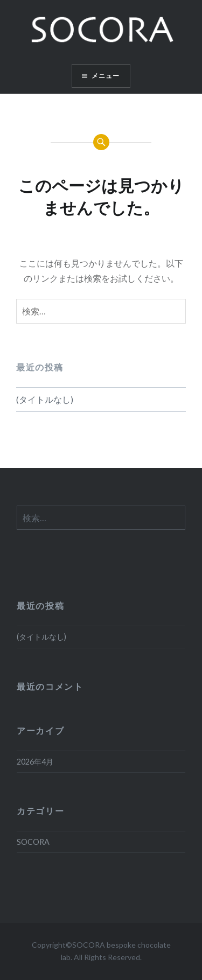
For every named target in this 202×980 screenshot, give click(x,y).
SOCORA (33, 842)
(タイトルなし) (45, 399)
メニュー (106, 76)
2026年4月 (35, 762)
